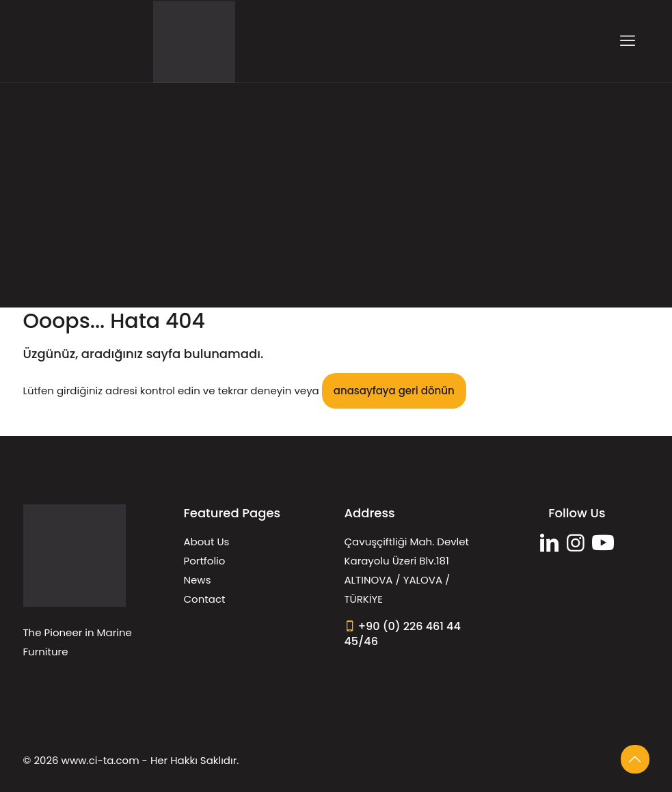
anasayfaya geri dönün (394, 391)
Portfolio (205, 561)
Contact (205, 599)
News (198, 580)
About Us (207, 542)
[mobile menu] (628, 41)
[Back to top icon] (635, 759)
